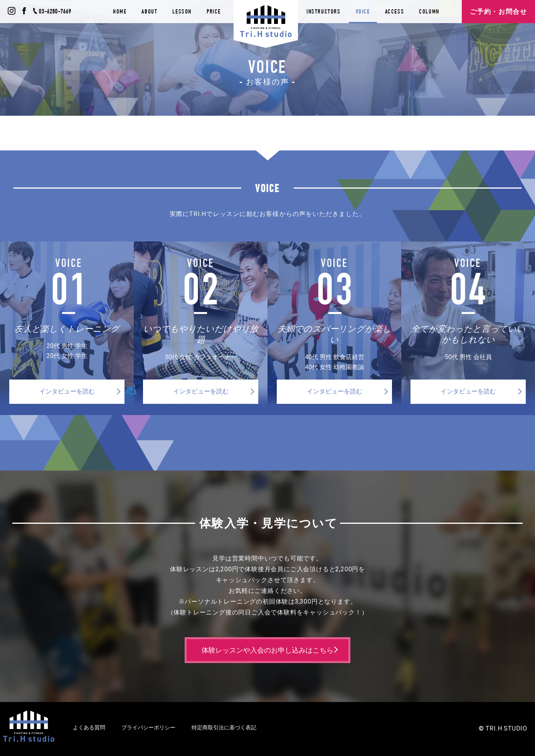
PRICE (214, 11)
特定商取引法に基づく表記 (224, 727)
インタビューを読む (67, 391)
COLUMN (429, 11)
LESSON (182, 11)
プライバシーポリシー (148, 727)
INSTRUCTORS (324, 11)
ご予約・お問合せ (499, 12)
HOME (120, 11)
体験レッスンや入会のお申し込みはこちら (267, 650)
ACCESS (395, 11)
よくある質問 (89, 727)
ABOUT (149, 11)
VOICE (363, 11)
